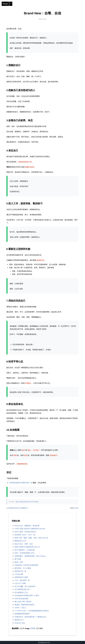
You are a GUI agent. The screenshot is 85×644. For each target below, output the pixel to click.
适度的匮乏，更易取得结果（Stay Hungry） (31, 556)
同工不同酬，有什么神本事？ (25, 586)
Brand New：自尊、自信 (43, 13)
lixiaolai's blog (20, 623)
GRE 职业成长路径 (22, 599)
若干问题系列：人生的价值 (25, 550)
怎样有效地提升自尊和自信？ (20, 483)
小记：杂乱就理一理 (22, 580)
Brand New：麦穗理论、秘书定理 (27, 526)
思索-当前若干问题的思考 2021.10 (27, 547)
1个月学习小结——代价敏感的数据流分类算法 (32, 611)
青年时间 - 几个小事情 (23, 568)
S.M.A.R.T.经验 (20, 583)
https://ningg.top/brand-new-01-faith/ (26, 502)
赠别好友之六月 (20, 541)
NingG (5, 4)
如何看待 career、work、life (25, 535)
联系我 (75, 508)
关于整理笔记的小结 (22, 589)
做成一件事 (19, 562)
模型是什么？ (20, 620)
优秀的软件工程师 (21, 577)
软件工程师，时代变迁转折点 (25, 532)
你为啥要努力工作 (21, 592)
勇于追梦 (18, 559)
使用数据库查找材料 (22, 614)
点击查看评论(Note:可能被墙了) (17, 508)
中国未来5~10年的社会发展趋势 (26, 565)
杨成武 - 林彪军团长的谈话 (24, 605)
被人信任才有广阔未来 (23, 602)
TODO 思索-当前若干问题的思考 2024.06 (30, 529)
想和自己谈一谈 (20, 571)
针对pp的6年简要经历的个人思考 (27, 595)
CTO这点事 (19, 574)
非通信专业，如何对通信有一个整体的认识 (30, 617)
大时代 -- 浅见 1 (20, 608)
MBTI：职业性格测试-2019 (25, 553)
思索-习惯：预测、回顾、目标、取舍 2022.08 (31, 538)
